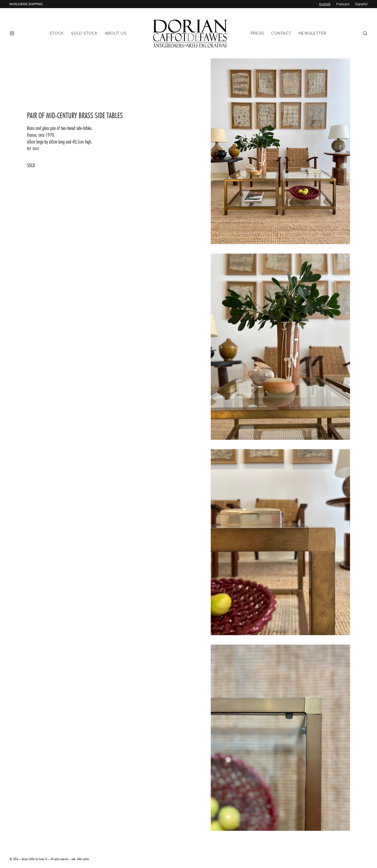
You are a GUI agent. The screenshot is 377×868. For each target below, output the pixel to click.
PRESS (257, 33)
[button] (13, 33)
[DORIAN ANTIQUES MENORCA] (190, 33)
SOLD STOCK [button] (84, 33)
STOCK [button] (57, 33)
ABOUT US (116, 33)
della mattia (83, 859)
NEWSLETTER (313, 33)
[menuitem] (13, 33)
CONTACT (281, 33)
